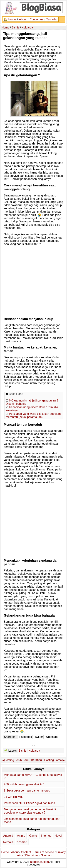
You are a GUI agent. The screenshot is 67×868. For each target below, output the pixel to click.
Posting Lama (53, 760)
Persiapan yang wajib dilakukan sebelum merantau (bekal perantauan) (33, 415)
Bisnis (22, 751)
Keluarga (34, 751)
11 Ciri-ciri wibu (14, 797)
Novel (58, 836)
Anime (21, 836)
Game (33, 836)
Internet (46, 836)
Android (8, 836)
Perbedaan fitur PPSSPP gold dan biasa (29, 803)
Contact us (36, 19)
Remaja (8, 842)
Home (12, 19)
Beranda (37, 760)
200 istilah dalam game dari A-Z (24, 784)
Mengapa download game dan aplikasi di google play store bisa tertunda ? (30, 811)
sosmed (22, 842)
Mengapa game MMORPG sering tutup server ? (33, 776)
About (23, 19)
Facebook (26, 737)
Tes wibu (52, 19)
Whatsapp (52, 737)
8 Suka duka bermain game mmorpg (27, 791)
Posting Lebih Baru (17, 760)
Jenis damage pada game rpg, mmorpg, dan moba (32, 820)
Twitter (39, 737)
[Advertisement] (33, 281)
